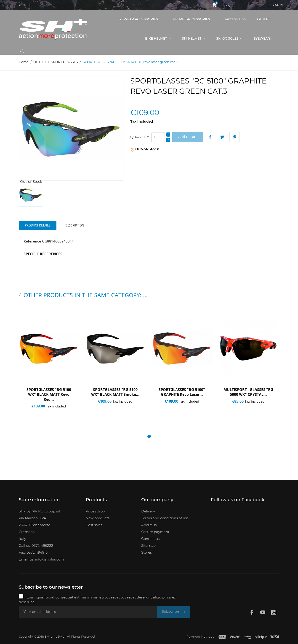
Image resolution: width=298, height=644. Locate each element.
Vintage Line (235, 19)
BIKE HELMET (157, 39)
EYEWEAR (262, 39)
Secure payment (155, 532)
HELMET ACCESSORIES (192, 19)
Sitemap (148, 546)
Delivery (148, 511)
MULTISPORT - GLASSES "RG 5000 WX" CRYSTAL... (248, 392)
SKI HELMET (192, 39)
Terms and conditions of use (165, 518)
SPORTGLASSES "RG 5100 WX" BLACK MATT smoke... (115, 392)
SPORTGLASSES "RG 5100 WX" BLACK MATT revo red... (49, 395)
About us (149, 525)
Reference (32, 241)
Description (75, 225)
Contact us (150, 539)
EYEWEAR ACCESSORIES (138, 19)
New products (98, 518)
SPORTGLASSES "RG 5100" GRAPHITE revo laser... (182, 392)
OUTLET (264, 19)
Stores (146, 553)
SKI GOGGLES (228, 39)
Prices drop (95, 511)
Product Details (38, 225)
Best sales (94, 525)
